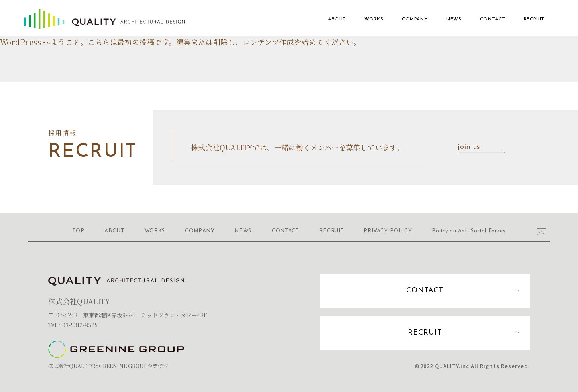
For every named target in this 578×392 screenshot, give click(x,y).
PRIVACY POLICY (388, 231)
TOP (78, 231)
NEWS (454, 19)
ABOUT (337, 19)
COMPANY (415, 19)
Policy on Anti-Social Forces (469, 231)
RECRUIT (534, 19)
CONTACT (493, 19)
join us (484, 148)
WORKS (374, 19)
